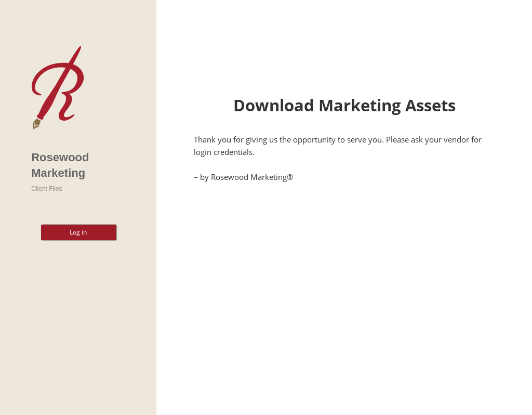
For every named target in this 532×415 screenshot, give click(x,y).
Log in (78, 232)
